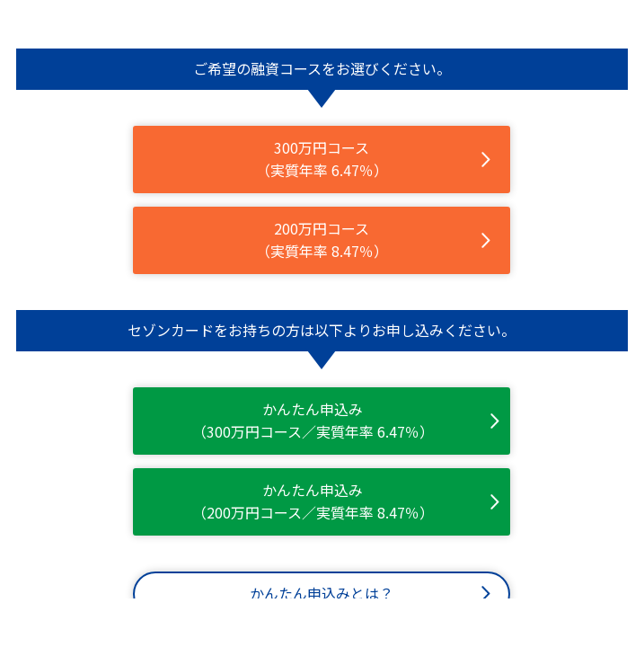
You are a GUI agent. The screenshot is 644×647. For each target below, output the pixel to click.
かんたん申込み (313, 421)
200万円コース (322, 240)
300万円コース (322, 160)
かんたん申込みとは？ (322, 593)
